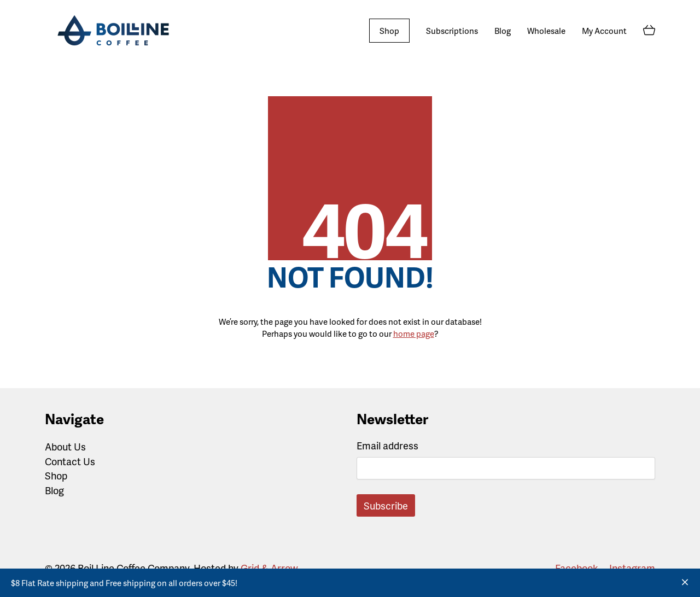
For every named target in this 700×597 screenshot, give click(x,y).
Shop (56, 476)
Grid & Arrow (269, 568)
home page (414, 333)
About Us (65, 447)
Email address (387, 445)
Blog (54, 490)
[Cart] (649, 31)
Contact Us (70, 461)
